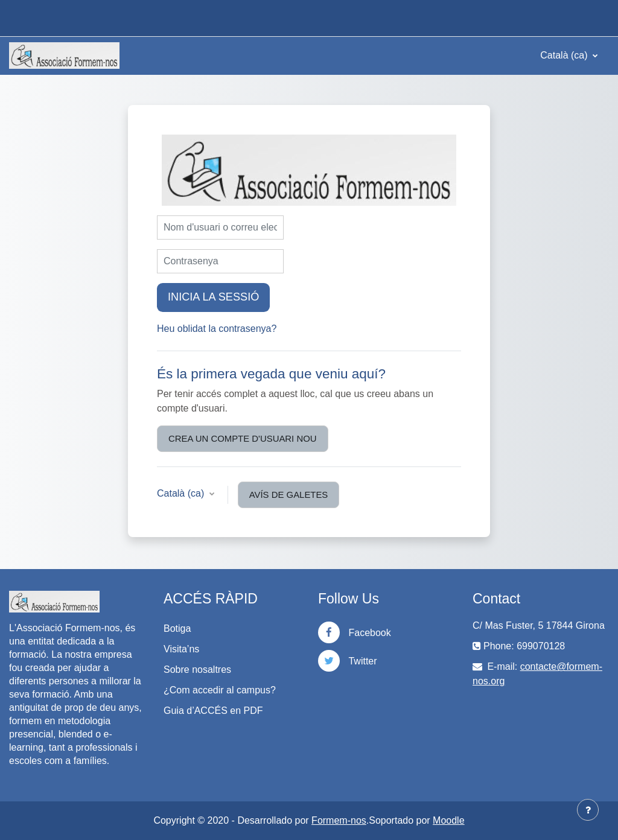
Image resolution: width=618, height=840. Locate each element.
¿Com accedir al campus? (220, 690)
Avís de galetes (289, 495)
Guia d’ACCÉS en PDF (213, 711)
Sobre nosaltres (197, 670)
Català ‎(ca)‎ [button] (182, 493)
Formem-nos (339, 820)
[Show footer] (588, 810)
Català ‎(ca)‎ (565, 55)
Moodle (448, 820)
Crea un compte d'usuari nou (243, 438)
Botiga (177, 628)
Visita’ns (181, 649)
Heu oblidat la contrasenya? (217, 329)
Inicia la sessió (213, 297)
